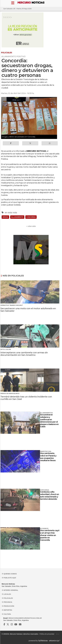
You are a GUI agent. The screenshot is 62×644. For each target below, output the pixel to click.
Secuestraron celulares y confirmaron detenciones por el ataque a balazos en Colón (49, 421)
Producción (8, 606)
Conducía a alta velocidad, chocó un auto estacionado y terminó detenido (49, 495)
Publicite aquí (9, 578)
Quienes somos (9, 574)
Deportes (7, 610)
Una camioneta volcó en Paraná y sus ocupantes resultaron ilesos (48, 457)
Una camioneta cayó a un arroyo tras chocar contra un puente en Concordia (50, 535)
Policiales (7, 598)
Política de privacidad (47, 634)
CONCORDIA (31, 217)
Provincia (7, 602)
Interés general (10, 590)
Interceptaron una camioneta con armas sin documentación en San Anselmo (24, 354)
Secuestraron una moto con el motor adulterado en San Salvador (28, 310)
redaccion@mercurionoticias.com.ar (25, 618)
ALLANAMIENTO (17, 217)
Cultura (6, 614)
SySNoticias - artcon (46, 641)
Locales (6, 594)
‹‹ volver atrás (31, 226)
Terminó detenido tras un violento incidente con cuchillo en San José (26, 398)
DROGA (5, 217)
